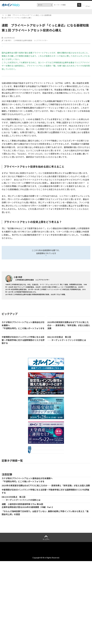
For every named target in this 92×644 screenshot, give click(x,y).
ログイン (80, 5)
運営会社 (22, 629)
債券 (87, 511)
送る (7, 50)
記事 (10, 12)
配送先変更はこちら (60, 634)
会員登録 (69, 5)
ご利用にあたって (53, 629)
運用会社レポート (38, 12)
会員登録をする (46, 260)
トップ (4, 15)
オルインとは (10, 629)
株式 (4, 515)
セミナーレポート (38, 511)
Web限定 (6, 36)
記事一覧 (12, 15)
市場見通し (16, 511)
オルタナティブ (77, 511)
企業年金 (34, 36)
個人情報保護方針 (36, 629)
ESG (67, 511)
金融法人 (26, 511)
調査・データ (66, 12)
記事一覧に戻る (9, 327)
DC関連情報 (53, 12)
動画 (76, 12)
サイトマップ (30, 634)
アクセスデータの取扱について (75, 629)
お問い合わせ (43, 634)
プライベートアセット (20, 36)
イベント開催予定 (21, 12)
